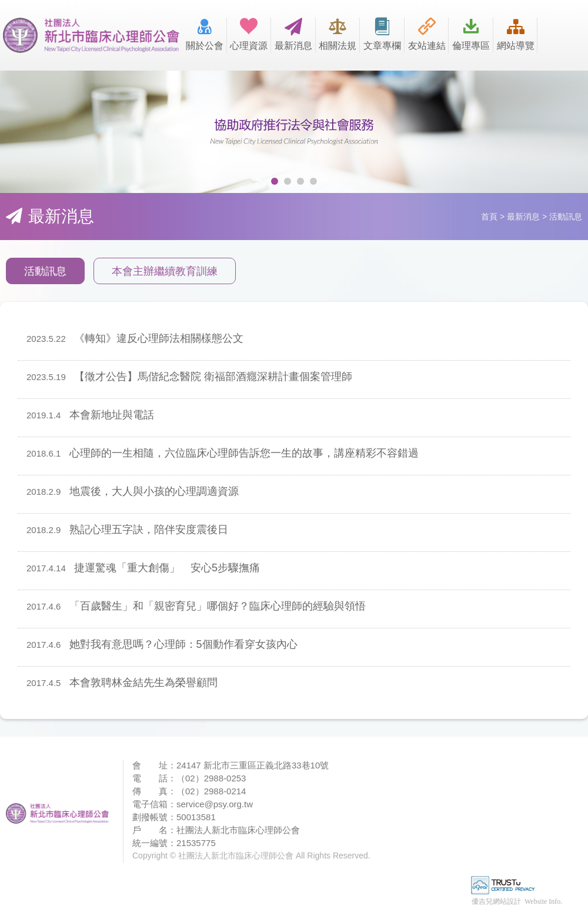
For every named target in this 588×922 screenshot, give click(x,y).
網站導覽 (516, 34)
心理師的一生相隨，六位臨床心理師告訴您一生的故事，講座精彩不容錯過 (223, 453)
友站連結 (427, 34)
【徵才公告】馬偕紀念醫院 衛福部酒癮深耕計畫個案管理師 (189, 377)
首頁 (489, 217)
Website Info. (543, 901)
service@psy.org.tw (215, 804)
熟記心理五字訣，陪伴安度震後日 (127, 530)
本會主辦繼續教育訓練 (165, 271)
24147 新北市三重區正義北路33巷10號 (253, 765)
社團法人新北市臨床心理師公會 (91, 35)
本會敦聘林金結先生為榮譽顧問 (122, 683)
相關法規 (338, 34)
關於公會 (205, 34)
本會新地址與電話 (90, 415)
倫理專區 (471, 34)
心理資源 (249, 34)
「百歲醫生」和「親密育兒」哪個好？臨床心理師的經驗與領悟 (196, 606)
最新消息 (293, 34)
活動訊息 (45, 271)
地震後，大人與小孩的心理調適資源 (133, 491)
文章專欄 (382, 34)
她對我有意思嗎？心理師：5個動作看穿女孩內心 (162, 644)
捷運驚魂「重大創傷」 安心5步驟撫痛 (143, 568)
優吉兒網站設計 (496, 901)
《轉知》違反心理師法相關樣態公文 (135, 338)
